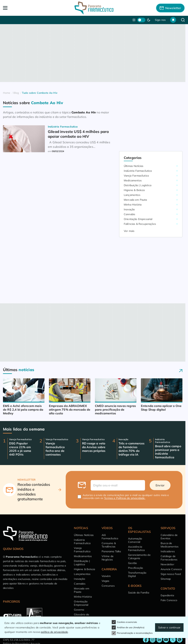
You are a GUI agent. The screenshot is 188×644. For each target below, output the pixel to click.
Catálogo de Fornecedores (169, 558)
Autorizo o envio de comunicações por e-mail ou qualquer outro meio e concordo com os (126, 497)
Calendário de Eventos (169, 537)
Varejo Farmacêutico (136, 176)
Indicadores (168, 551)
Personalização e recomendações (132, 633)
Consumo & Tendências (109, 545)
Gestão (132, 563)
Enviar (160, 485)
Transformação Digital (137, 574)
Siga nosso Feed (171, 574)
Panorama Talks (111, 551)
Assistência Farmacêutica (136, 548)
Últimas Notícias (134, 166)
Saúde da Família (139, 593)
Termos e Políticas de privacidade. (125, 498)
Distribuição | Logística (138, 185)
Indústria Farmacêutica (138, 171)
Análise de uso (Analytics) (128, 628)
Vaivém (106, 576)
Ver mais (129, 231)
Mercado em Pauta (135, 200)
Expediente (167, 595)
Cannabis (129, 214)
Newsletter (167, 564)
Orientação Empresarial (138, 219)
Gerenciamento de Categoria (139, 557)
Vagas (105, 581)
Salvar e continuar (169, 627)
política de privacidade (54, 632)
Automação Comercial (135, 540)
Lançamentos (132, 195)
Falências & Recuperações (140, 224)
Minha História (133, 205)
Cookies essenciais (124, 622)
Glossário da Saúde (81, 616)
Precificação (136, 568)
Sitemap (166, 579)
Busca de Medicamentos (170, 545)
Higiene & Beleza (134, 190)
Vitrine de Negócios (108, 558)
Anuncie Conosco (171, 569)
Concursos (108, 586)
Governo (79, 610)
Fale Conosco (169, 600)
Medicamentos (133, 180)
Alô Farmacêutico (110, 537)
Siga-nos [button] (160, 20)
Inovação (129, 209)
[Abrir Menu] (21, 8)
